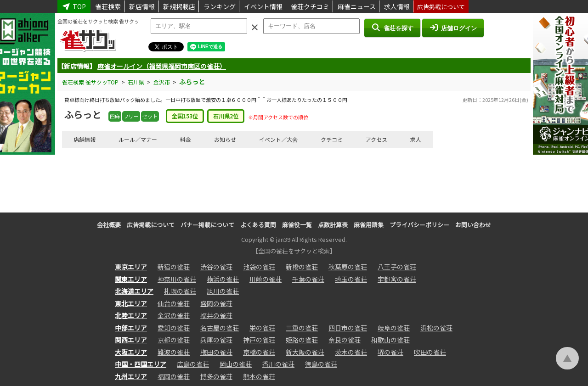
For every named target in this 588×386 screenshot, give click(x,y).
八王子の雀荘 (397, 267)
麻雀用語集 (369, 225)
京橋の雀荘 (259, 352)
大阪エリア (131, 352)
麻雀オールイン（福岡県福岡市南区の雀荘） (162, 66)
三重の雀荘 (302, 328)
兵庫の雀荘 (216, 340)
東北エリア (131, 303)
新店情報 (142, 6)
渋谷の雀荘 (216, 267)
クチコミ (332, 139)
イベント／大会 (278, 139)
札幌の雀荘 (180, 291)
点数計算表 (333, 225)
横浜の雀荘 (223, 279)
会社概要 (109, 225)
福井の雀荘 (216, 315)
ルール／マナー (138, 139)
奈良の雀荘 (345, 340)
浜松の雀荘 (436, 328)
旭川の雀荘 (223, 291)
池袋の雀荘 (259, 267)
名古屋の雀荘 (220, 328)
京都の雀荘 (174, 340)
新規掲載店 (179, 6)
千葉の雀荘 (308, 279)
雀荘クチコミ (310, 6)
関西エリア (131, 340)
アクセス (376, 139)
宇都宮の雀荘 (397, 279)
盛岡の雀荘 (216, 303)
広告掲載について (441, 7)
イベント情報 (263, 6)
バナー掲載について (207, 225)
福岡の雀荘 (174, 376)
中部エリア (131, 328)
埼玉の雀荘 (351, 279)
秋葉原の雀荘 (348, 267)
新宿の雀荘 (174, 267)
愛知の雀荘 (174, 328)
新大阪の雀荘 (305, 352)
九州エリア (131, 376)
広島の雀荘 (193, 364)
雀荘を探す (392, 28)
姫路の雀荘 (302, 340)
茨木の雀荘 (351, 352)
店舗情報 (85, 139)
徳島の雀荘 (321, 364)
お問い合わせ (473, 225)
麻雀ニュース (357, 6)
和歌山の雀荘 (390, 340)
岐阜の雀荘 (394, 328)
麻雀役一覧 (297, 225)
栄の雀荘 (262, 328)
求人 (416, 139)
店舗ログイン (453, 28)
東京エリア (131, 267)
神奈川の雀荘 (177, 279)
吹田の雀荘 (430, 352)
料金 (186, 139)
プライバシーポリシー (419, 225)
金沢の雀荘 (174, 315)
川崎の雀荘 (266, 279)
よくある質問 (258, 225)
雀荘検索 (108, 6)
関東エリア (131, 279)
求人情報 (397, 6)
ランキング (220, 6)
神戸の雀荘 (259, 340)
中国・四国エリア (141, 364)
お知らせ (225, 139)
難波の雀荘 (174, 352)
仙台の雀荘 (174, 303)
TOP (74, 6)
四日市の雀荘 (348, 328)
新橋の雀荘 (302, 267)
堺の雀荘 (390, 352)
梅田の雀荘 (216, 352)
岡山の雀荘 (236, 364)
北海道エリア (134, 291)
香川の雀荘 (278, 364)
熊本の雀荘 (259, 376)
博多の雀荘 (216, 376)
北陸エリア (131, 315)
